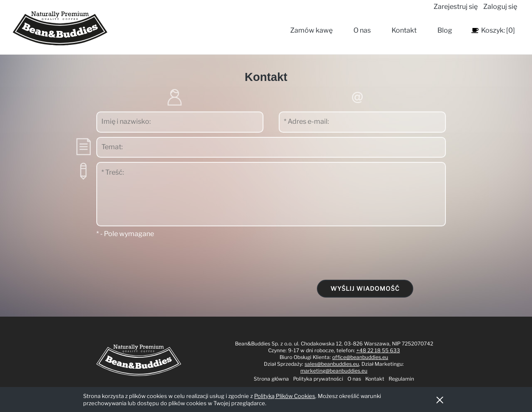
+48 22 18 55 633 (378, 350)
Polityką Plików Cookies (285, 396)
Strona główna (271, 379)
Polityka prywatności (318, 379)
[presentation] (377, 259)
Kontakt (375, 379)
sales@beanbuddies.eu (332, 364)
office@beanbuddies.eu (360, 357)
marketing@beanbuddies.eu (334, 371)
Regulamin (401, 379)
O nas (354, 379)
